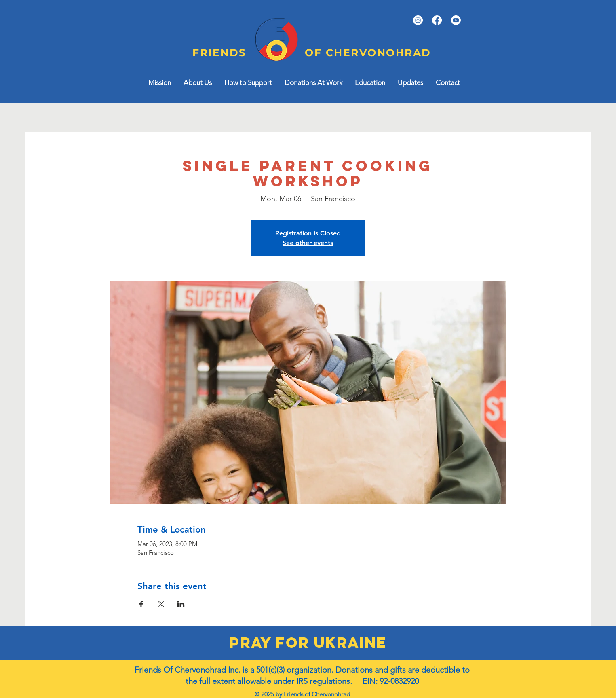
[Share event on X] (161, 604)
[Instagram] (418, 20)
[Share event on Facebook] (141, 604)
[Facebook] (437, 20)
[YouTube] (456, 20)
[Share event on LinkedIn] (181, 604)
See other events (308, 243)
